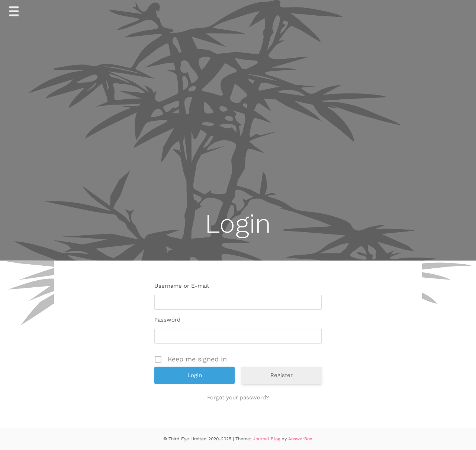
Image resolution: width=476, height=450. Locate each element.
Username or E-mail (182, 286)
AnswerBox (300, 439)
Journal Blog (267, 439)
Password (167, 320)
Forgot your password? (238, 398)
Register (282, 375)
